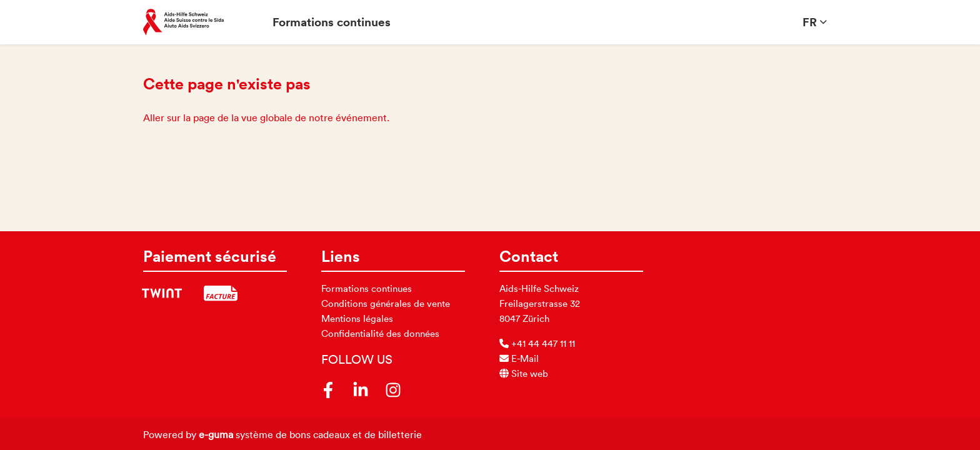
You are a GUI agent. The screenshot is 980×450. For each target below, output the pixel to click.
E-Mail (519, 358)
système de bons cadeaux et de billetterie (310, 434)
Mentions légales (357, 318)
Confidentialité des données (380, 333)
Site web (524, 373)
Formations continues (332, 22)
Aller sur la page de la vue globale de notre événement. (266, 117)
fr (810, 22)
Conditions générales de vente (386, 303)
